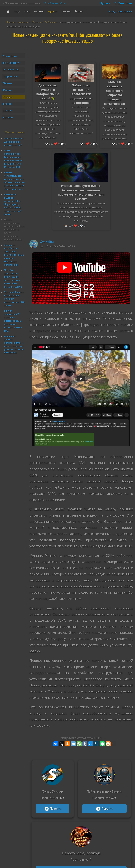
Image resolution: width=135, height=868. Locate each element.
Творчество (10, 76)
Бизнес (7, 104)
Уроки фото (10, 56)
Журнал (36, 22)
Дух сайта (47, 242)
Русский (105, 3)
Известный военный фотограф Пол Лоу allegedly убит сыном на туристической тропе (13, 204)
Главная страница (17, 22)
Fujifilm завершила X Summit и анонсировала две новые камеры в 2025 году (13, 321)
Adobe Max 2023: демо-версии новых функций (14, 142)
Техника (8, 83)
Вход (112, 12)
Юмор (7, 90)
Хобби (7, 111)
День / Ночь (122, 3)
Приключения (11, 63)
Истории (8, 117)
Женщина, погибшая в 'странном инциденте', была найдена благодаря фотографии (14, 255)
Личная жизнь (11, 70)
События (50, 22)
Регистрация (125, 12)
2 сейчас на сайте (55, 3)
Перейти (52, 809)
